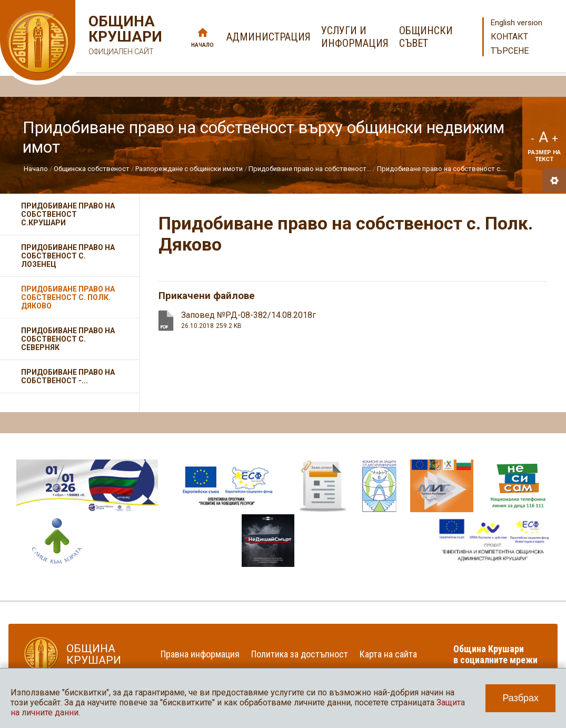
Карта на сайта (388, 654)
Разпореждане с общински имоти (189, 169)
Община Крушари (124, 37)
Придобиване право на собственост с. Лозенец (68, 256)
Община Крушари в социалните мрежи (495, 654)
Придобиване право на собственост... (310, 169)
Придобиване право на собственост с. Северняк (68, 339)
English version (517, 23)
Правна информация (200, 654)
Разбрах (520, 698)
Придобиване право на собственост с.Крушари (68, 214)
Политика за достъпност (300, 654)
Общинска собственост (92, 169)
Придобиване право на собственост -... (68, 376)
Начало (202, 45)
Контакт (509, 37)
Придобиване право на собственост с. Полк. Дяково (68, 297)
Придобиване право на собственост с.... (442, 169)
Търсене (510, 51)
